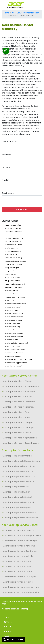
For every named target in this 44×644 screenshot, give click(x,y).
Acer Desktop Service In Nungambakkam (22, 536)
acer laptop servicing (12, 327)
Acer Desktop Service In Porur (17, 561)
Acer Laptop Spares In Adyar (17, 492)
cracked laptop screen (13, 251)
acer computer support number (16, 363)
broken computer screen (13, 228)
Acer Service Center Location (26, 13)
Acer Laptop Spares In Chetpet (18, 497)
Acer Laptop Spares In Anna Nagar (19, 466)
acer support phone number (15, 350)
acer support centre (12, 294)
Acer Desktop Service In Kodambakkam (22, 592)
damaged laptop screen (13, 287)
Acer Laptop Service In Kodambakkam (21, 443)
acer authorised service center (15, 304)
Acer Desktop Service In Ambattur (19, 546)
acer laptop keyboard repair (15, 330)
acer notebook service (12, 340)
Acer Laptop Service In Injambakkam (20, 438)
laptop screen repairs (12, 281)
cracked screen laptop (13, 225)
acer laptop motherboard (14, 333)
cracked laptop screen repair (15, 284)
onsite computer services (14, 245)
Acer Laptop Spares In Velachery (19, 482)
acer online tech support (13, 366)
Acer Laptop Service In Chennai (18, 381)
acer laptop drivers (11, 291)
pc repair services (11, 255)
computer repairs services (14, 238)
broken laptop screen (12, 277)
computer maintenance (13, 232)
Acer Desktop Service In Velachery (19, 556)
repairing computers (12, 235)
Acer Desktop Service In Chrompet (19, 577)
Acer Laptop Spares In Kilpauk (17, 507)
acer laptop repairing (12, 323)
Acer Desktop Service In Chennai (18, 530)
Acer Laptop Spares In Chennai (18, 456)
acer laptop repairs (11, 248)
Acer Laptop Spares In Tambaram (19, 476)
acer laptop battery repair (14, 314)
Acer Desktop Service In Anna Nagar (20, 541)
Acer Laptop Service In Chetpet (18, 422)
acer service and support (14, 353)
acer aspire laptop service (14, 336)
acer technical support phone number (18, 359)
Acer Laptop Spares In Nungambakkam (21, 461)
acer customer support (13, 307)
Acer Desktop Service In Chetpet (19, 572)
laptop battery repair (12, 268)
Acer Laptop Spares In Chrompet (19, 502)
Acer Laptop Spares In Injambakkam (20, 512)
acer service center (11, 310)
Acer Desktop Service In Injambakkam (21, 587)
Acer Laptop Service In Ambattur (19, 397)
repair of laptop (10, 274)
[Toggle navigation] (37, 5)
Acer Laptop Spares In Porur (16, 487)
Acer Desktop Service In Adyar (17, 566)
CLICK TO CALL (13, 639)
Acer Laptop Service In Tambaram (19, 402)
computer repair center (13, 241)
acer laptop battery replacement (16, 343)
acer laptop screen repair (14, 317)
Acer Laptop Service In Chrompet (19, 428)
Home (6, 13)
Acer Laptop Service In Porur (16, 412)
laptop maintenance (12, 271)
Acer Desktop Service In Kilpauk (18, 582)
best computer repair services (15, 261)
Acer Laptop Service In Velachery (19, 407)
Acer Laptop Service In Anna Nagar (19, 391)
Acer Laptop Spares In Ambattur (18, 471)
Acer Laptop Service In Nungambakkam (22, 386)
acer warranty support (13, 356)
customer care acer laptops (15, 297)
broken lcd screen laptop (13, 258)
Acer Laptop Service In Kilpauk (17, 433)
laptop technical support (13, 264)
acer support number (12, 346)
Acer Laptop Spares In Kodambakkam (21, 518)
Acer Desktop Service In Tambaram (20, 551)
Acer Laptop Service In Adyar (17, 417)
